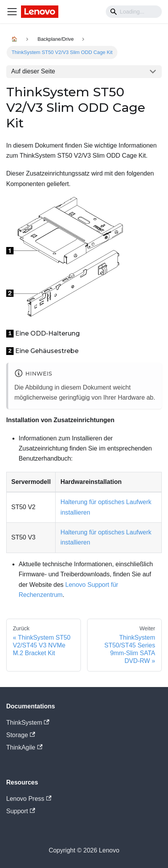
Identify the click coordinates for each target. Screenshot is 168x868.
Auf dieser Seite (33, 71)
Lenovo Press (29, 799)
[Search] (134, 12)
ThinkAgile (24, 747)
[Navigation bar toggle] (12, 12)
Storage (21, 735)
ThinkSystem (28, 723)
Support (21, 811)
